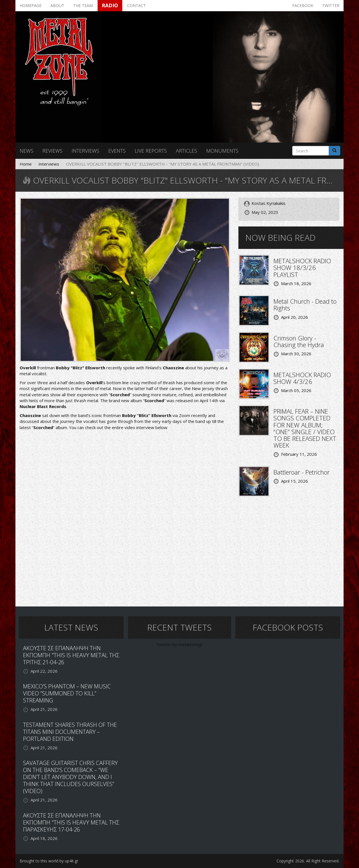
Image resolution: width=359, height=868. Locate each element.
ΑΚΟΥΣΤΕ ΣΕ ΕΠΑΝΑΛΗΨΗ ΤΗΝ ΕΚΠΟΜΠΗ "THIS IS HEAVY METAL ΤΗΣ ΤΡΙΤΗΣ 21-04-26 (71, 655)
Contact (136, 5)
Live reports (151, 151)
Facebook (303, 5)
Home (26, 164)
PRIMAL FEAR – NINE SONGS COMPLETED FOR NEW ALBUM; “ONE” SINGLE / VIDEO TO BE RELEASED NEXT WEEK (305, 428)
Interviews (85, 151)
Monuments (222, 151)
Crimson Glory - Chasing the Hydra (299, 341)
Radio (110, 5)
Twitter (331, 5)
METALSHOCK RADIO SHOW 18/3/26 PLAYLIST (302, 267)
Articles (187, 151)
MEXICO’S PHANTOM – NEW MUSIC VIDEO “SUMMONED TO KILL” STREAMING (67, 693)
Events (117, 151)
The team (83, 5)
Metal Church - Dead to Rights (305, 304)
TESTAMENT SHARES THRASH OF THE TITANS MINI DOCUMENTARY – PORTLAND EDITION (70, 732)
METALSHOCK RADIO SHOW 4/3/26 (302, 378)
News (27, 151)
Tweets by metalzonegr (180, 644)
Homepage (31, 5)
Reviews (52, 151)
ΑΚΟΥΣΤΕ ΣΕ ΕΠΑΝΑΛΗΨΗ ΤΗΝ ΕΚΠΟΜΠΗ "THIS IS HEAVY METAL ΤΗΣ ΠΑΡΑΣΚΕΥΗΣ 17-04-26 (71, 822)
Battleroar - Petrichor (302, 472)
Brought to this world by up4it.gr (49, 861)
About (57, 5)
